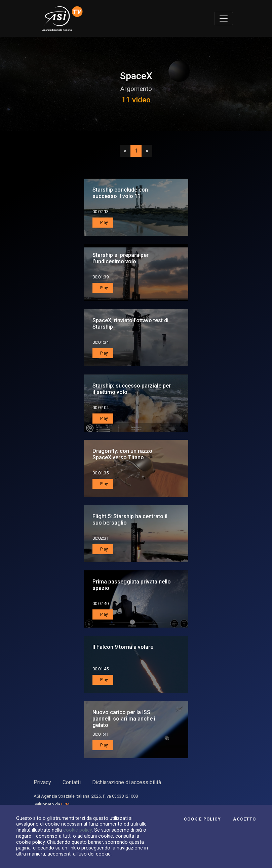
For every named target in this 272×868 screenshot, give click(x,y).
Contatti (72, 782)
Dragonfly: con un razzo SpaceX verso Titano (122, 454)
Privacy (42, 782)
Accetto (244, 819)
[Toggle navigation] (224, 19)
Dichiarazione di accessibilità (127, 782)
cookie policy (77, 830)
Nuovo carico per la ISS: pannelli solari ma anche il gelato (125, 719)
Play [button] (104, 223)
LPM (65, 804)
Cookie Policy (202, 819)
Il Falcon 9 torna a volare (123, 647)
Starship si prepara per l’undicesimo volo (121, 258)
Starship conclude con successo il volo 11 (120, 193)
